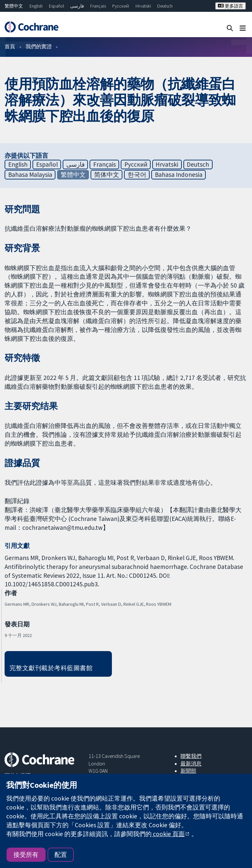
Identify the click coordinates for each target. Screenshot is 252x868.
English (36, 6)
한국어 (137, 175)
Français (98, 6)
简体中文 (107, 175)
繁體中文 (14, 6)
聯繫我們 (191, 756)
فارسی (77, 6)
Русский (121, 6)
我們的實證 (39, 46)
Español (56, 6)
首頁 (10, 46)
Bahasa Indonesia (179, 175)
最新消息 (191, 763)
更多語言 (231, 6)
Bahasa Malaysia (30, 175)
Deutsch (165, 6)
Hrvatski (143, 6)
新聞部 (188, 771)
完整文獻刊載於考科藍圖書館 (51, 668)
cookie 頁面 (168, 834)
